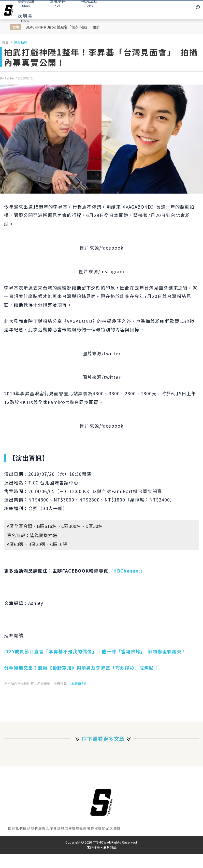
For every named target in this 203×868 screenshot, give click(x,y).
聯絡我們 (31, 828)
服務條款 (79, 828)
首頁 (5, 42)
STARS (25, 18)
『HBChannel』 (127, 571)
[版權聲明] (78, 683)
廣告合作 (46, 828)
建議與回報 (63, 828)
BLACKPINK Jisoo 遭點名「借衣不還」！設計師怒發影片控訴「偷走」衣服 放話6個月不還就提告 (66, 27)
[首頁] (101, 802)
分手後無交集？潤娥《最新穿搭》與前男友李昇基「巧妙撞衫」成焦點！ (81, 668)
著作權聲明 (97, 828)
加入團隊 (113, 828)
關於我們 (16, 828)
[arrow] (9, 10)
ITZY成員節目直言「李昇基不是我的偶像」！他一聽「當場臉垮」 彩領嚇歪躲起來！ (95, 651)
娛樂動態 (21, 42)
